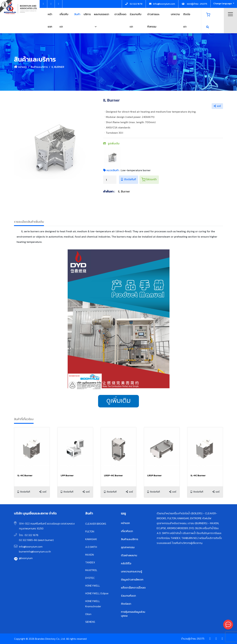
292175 (201, 639)
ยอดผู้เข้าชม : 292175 (194, 4)
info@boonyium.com (31, 547)
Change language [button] (223, 4)
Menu (230, 14)
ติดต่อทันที (129, 179)
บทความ (175, 14)
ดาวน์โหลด (120, 14)
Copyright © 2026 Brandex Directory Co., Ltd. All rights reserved (50, 639)
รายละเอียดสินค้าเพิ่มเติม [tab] (29, 222)
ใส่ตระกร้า (149, 179)
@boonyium (26, 558)
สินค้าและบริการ (39, 67)
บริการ (87, 14)
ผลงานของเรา (102, 14)
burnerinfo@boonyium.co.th (35, 551)
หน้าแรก (20, 67)
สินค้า (77, 14)
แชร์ (217, 106)
